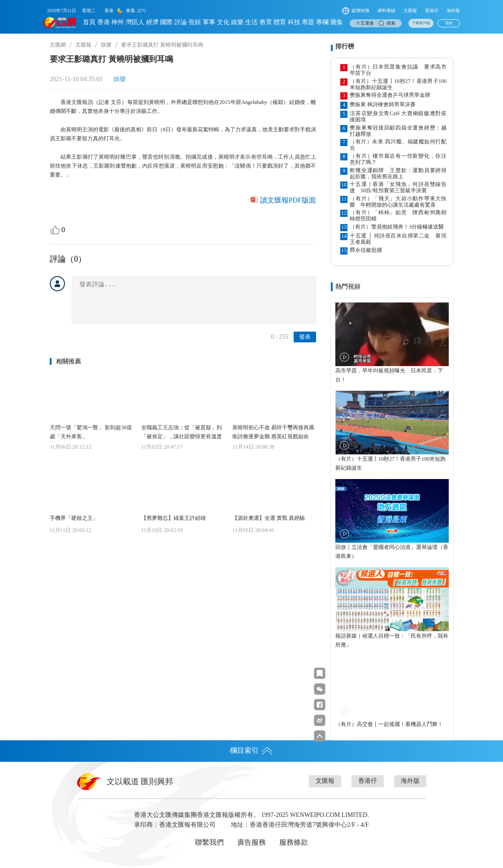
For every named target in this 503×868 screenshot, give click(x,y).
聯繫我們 (209, 842)
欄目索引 (251, 751)
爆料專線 (386, 11)
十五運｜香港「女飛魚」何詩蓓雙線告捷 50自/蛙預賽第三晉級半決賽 (398, 187)
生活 (251, 22)
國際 (166, 22)
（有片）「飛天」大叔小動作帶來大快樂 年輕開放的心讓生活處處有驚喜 (398, 202)
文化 (223, 22)
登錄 (449, 23)
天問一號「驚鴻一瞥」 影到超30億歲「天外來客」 (91, 432)
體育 (280, 22)
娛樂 (237, 22)
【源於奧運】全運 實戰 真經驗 (269, 518)
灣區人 (135, 22)
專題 (308, 22)
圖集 (337, 22)
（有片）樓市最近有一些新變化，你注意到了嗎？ (398, 159)
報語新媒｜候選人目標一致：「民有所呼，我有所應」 (392, 640)
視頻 (195, 22)
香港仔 (432, 11)
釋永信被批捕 (366, 250)
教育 (266, 22)
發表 (305, 337)
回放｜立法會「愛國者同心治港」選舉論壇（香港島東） (392, 552)
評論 (181, 22)
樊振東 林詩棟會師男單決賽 (383, 104)
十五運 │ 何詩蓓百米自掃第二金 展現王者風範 (398, 239)
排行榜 (345, 46)
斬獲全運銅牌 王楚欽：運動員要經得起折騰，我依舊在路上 (398, 173)
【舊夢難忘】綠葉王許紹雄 (173, 518)
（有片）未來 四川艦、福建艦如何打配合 (398, 145)
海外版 (453, 11)
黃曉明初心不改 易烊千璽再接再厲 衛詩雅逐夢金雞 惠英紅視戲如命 (273, 432)
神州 (117, 22)
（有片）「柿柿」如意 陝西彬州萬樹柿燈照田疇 (398, 216)
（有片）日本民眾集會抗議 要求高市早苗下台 (398, 70)
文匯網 (58, 45)
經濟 (152, 22)
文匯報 (410, 11)
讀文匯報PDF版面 (288, 200)
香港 (104, 22)
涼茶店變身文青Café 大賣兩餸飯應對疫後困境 (398, 117)
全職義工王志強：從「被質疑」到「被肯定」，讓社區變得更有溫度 (182, 432)
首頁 (89, 22)
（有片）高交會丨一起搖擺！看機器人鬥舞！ (389, 724)
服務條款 (294, 842)
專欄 (322, 22)
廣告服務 (251, 842)
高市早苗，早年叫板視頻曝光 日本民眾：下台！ (389, 375)
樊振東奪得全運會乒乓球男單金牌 (390, 95)
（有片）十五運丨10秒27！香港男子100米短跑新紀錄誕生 (398, 84)
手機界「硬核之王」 (74, 518)
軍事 (209, 22)
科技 (294, 22)
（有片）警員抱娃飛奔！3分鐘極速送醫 (397, 227)
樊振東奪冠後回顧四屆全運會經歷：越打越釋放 (398, 131)
